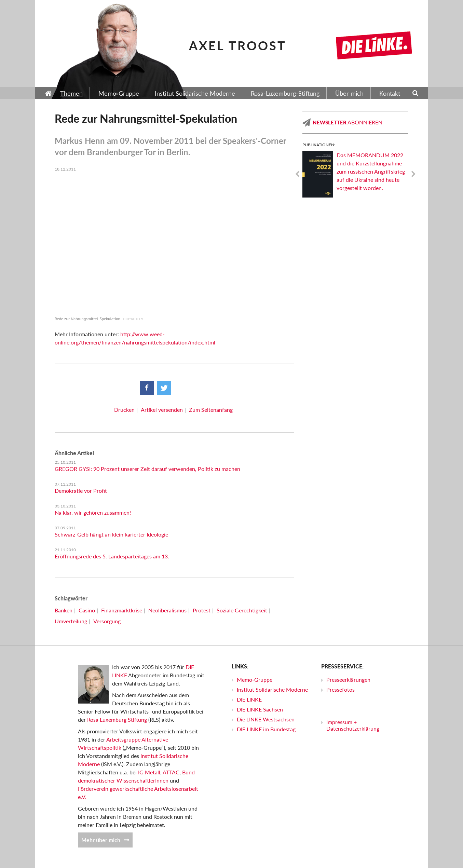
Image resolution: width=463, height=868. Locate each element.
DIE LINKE (249, 699)
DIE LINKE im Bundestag (266, 729)
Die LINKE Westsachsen (266, 719)
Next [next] (413, 174)
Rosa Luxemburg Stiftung (117, 720)
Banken (64, 610)
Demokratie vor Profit (81, 491)
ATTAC (171, 772)
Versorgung (107, 621)
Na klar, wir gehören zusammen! (93, 512)
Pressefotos (341, 689)
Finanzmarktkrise (122, 610)
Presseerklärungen (348, 680)
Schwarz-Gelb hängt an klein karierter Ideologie (111, 534)
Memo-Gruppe (255, 680)
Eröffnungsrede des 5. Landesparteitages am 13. (112, 556)
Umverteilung (71, 621)
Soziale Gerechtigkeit (242, 610)
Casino (87, 610)
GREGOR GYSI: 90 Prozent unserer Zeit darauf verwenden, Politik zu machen (147, 469)
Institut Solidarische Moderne (272, 689)
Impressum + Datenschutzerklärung (353, 725)
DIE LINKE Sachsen (260, 709)
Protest (202, 610)
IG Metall (149, 772)
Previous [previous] (297, 174)
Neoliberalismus (167, 610)
